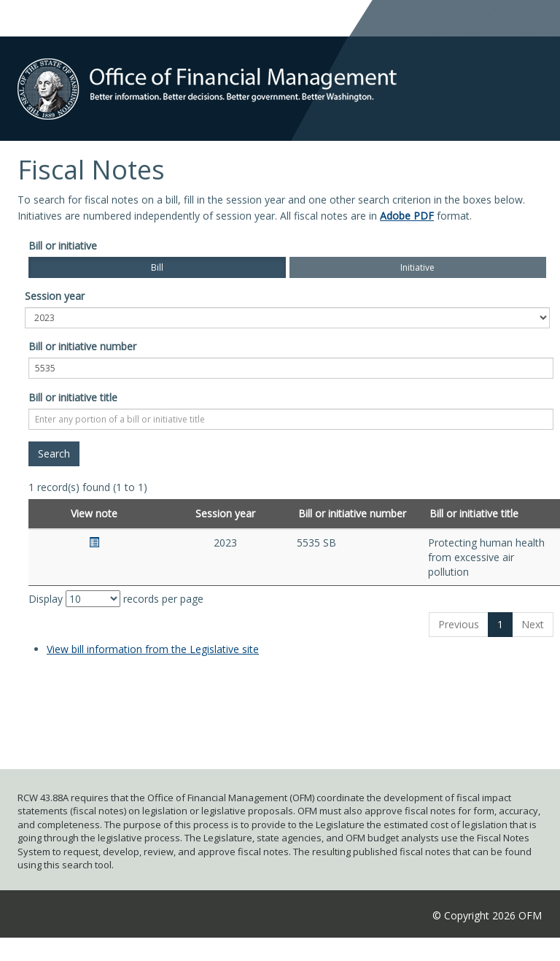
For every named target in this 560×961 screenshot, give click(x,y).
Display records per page (116, 599)
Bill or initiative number (82, 346)
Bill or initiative (63, 246)
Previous (459, 624)
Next (533, 624)
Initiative (417, 267)
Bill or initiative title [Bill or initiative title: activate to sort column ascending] (474, 513)
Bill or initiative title (73, 397)
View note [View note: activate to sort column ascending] (94, 513)
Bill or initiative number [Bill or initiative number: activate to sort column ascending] (352, 513)
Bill (157, 267)
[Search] (54, 454)
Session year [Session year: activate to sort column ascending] (225, 513)
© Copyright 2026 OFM (487, 915)
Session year (55, 296)
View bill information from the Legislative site (153, 649)
